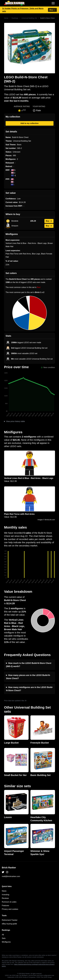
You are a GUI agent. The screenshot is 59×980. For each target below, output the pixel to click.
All (3, 935)
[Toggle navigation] (53, 3)
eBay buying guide (9, 924)
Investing (6, 895)
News (4, 891)
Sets (4, 938)
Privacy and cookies (10, 909)
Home (6, 18)
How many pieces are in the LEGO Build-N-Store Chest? (28, 677)
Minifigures (6, 942)
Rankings (15, 18)
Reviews (5, 898)
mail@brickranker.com (11, 876)
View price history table (15, 421)
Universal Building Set (29, 18)
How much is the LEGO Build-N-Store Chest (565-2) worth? (29, 665)
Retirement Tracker (10, 920)
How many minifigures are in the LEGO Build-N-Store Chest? (29, 689)
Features (5, 906)
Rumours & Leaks (9, 902)
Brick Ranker (9, 868)
